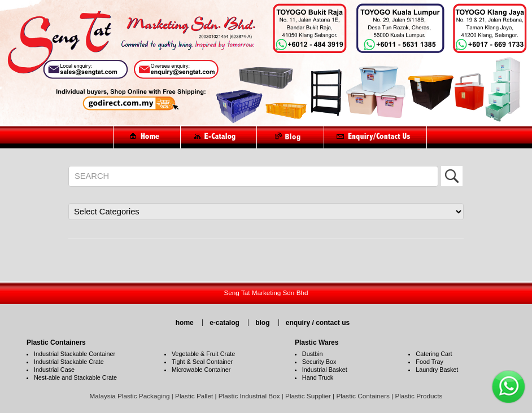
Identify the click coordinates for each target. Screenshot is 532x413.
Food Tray (429, 362)
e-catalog (224, 323)
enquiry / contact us (318, 323)
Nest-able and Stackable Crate (75, 377)
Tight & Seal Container (202, 362)
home (185, 323)
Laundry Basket (437, 370)
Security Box (319, 362)
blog (262, 323)
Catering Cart (434, 354)
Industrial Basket (325, 370)
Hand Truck (318, 377)
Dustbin (313, 354)
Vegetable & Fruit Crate (203, 354)
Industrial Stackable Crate (69, 362)
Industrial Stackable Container (75, 354)
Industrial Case (54, 370)
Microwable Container (201, 370)
